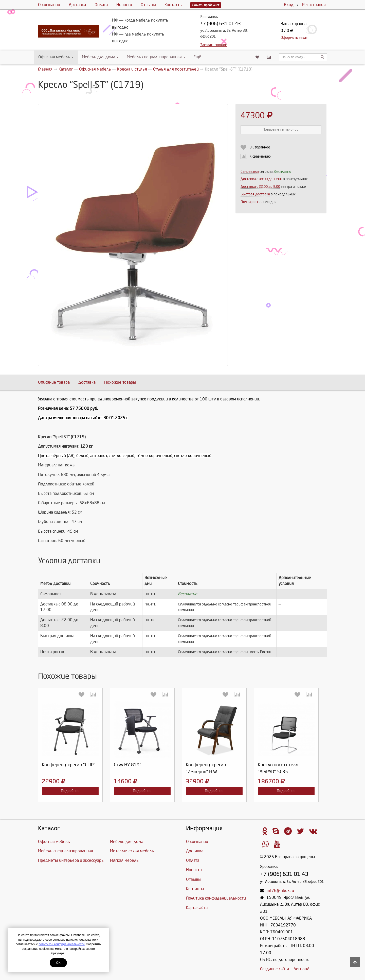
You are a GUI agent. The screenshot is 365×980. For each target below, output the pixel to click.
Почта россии (252, 202)
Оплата (101, 5)
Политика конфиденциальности (216, 898)
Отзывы (148, 5)
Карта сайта (197, 908)
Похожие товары (120, 382)
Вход (289, 5)
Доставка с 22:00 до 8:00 (260, 187)
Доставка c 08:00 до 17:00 (261, 179)
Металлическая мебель (132, 851)
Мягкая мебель (124, 860)
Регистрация (314, 5)
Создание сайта (275, 969)
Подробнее (70, 791)
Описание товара (54, 382)
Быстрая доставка (255, 194)
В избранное (260, 147)
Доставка (77, 5)
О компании (49, 5)
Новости (124, 5)
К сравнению (260, 156)
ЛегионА (302, 969)
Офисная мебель (56, 57)
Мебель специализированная (156, 57)
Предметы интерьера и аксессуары (71, 860)
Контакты (174, 5)
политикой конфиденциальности (61, 944)
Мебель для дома (100, 57)
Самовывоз (250, 172)
